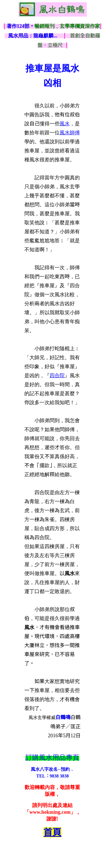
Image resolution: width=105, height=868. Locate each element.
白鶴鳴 (63, 717)
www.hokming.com (50, 812)
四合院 (57, 376)
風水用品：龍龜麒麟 (33, 36)
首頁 (52, 832)
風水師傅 (70, 133)
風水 (65, 124)
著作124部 (53, 26)
